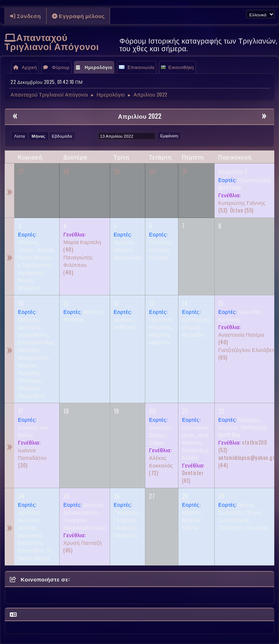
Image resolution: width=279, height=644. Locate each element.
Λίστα (20, 136)
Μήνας (39, 136)
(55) (242, 210)
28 (66, 171)
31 (185, 171)
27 (21, 171)
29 (117, 171)
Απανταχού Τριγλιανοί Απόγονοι (52, 41)
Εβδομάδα (62, 136)
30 (152, 171)
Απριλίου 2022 (140, 116)
